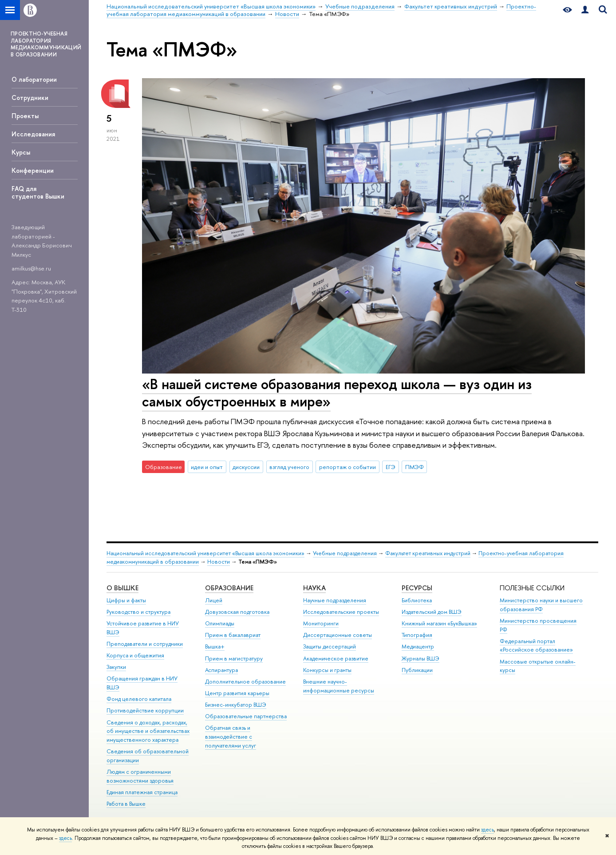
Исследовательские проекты (341, 612)
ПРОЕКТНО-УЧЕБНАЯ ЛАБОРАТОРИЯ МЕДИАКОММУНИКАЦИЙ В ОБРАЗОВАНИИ (46, 44)
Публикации (417, 670)
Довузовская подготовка (237, 612)
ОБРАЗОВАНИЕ (229, 588)
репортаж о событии (347, 467)
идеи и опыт (207, 467)
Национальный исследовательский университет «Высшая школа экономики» (205, 553)
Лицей (214, 600)
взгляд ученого (289, 467)
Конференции (33, 170)
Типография (417, 635)
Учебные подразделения (345, 553)
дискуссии (246, 467)
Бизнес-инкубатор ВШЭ (236, 705)
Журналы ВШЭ (421, 658)
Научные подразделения (335, 600)
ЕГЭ (391, 467)
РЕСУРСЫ (417, 588)
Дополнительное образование (245, 682)
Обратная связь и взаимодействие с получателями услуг (231, 737)
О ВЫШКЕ (122, 588)
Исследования (33, 134)
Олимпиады (220, 623)
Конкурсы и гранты (327, 670)
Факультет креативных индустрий (428, 553)
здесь (488, 830)
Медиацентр (418, 646)
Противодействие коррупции (145, 710)
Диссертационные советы (338, 635)
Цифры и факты (126, 600)
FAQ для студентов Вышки (38, 192)
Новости (219, 562)
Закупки (116, 667)
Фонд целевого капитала (139, 699)
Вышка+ (215, 646)
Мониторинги (321, 623)
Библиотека (417, 600)
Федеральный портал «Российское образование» (536, 646)
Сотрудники (30, 97)
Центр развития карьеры (237, 693)
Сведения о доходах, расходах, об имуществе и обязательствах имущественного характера (148, 731)
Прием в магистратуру (234, 658)
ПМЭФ (415, 467)
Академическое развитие (336, 658)
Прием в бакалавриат (233, 635)
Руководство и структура (138, 612)
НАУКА (314, 588)
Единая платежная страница (142, 792)
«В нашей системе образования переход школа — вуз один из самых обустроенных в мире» (337, 392)
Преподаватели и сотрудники (145, 644)
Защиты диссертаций (330, 646)
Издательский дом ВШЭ (432, 612)
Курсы (21, 152)
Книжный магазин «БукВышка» (439, 623)
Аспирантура (221, 670)
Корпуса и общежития (135, 655)
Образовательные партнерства (246, 716)
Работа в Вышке (126, 804)
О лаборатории (34, 79)
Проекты (25, 116)
